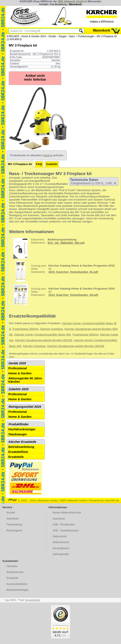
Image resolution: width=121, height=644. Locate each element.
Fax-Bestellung (58, 4)
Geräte (52, 36)
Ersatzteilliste (18, 452)
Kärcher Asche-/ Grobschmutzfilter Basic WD (43, 335)
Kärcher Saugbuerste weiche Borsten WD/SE (44, 340)
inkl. (7, 600)
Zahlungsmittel (61, 554)
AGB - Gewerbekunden (66, 531)
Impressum (59, 519)
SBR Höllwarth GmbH (71, 1)
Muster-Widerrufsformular (67, 513)
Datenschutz (60, 536)
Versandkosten (61, 548)
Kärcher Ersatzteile (22, 442)
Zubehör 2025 (18, 389)
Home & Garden (20, 373)
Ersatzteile (16, 457)
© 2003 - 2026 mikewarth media (33, 500)
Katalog (47, 155)
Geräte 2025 (17, 363)
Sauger (63, 36)
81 (62, 271)
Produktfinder (19, 424)
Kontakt (44, 4)
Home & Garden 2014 (34, 36)
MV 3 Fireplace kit (20, 164)
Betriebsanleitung (21, 447)
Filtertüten (12, 566)
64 (62, 294)
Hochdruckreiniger (22, 429)
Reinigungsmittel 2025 (25, 407)
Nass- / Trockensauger (82, 36)
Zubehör (52, 164)
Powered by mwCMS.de (104, 500)
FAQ (39, 164)
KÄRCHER (13, 36)
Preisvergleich (14, 531)
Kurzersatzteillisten (17, 584)
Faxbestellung (14, 525)
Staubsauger (18, 434)
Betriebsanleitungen (18, 590)
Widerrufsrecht (61, 542)
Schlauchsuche (15, 572)
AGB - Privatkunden (64, 525)
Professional (18, 368)
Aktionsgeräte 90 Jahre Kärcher (25, 380)
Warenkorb (75, 4)
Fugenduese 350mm (26, 329)
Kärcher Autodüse (52, 329)
